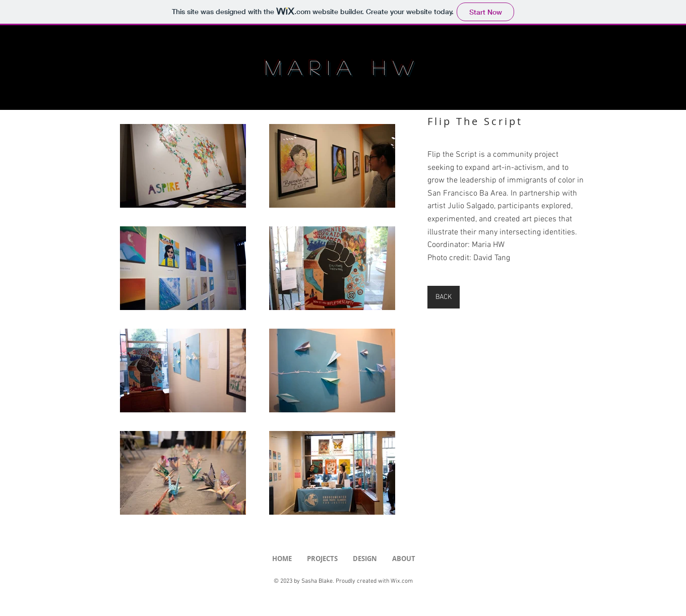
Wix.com (402, 581)
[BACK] (444, 297)
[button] (322, 559)
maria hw (343, 67)
